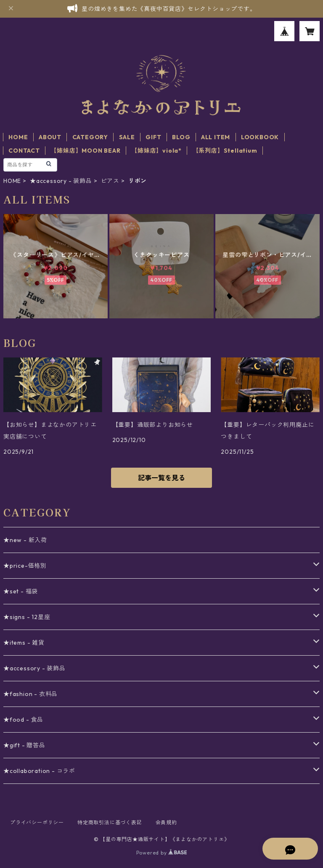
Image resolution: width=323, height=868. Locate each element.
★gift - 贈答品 (24, 745)
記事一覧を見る (161, 478)
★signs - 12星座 (27, 617)
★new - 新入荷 (25, 540)
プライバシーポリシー (37, 822)
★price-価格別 (25, 566)
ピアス (110, 181)
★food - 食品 (23, 720)
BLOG (181, 137)
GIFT (153, 137)
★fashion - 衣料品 (30, 694)
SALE (127, 137)
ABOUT (50, 137)
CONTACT (24, 151)
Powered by (162, 853)
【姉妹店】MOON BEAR (85, 151)
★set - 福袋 (21, 591)
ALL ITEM (216, 137)
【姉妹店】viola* (156, 151)
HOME (18, 137)
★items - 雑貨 (24, 643)
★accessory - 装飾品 (61, 181)
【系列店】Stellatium (225, 151)
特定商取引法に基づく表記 (110, 822)
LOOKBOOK (260, 137)
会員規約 (166, 822)
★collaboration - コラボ (39, 771)
